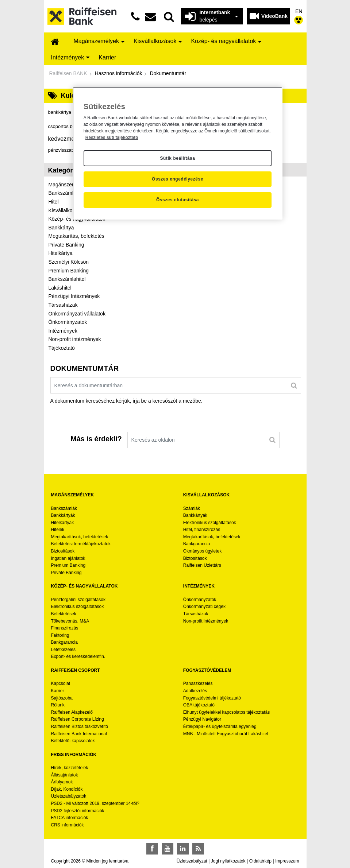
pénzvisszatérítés (70, 150)
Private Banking (66, 245)
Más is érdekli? (96, 439)
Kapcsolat (61, 683)
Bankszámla (62, 193)
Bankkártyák (63, 515)
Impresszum (287, 861)
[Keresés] (294, 385)
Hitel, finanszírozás (202, 530)
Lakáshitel (60, 288)
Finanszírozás (65, 628)
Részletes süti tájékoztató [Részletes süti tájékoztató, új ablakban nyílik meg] (112, 137)
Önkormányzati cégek (204, 607)
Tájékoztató (62, 348)
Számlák (192, 508)
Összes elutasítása (178, 200)
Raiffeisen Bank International (79, 734)
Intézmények (63, 331)
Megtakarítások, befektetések (80, 537)
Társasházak (63, 305)
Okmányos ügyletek (202, 551)
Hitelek (58, 530)
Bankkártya (61, 228)
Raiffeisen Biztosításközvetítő (80, 726)
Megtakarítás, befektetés (76, 236)
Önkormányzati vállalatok (77, 314)
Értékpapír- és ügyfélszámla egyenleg (220, 726)
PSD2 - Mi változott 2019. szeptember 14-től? (95, 803)
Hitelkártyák (63, 523)
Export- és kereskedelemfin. (78, 656)
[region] (178, 153)
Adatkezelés (195, 691)
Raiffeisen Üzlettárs (202, 565)
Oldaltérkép (260, 861)
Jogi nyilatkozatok (228, 861)
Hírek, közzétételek (70, 768)
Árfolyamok (62, 782)
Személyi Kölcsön (69, 262)
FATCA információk (70, 818)
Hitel (54, 202)
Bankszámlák (64, 508)
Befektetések (64, 614)
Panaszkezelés (198, 683)
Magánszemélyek (68, 185)
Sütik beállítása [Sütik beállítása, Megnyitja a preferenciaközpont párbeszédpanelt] (177, 158)
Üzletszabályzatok (69, 796)
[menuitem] (55, 42)
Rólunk (58, 705)
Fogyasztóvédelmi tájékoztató (212, 698)
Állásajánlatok (65, 775)
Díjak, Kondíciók (67, 789)
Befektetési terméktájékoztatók (81, 544)
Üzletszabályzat (192, 861)
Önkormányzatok (68, 322)
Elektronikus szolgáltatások (210, 523)
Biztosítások (63, 551)
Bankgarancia (197, 544)
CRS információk (68, 825)
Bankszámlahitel (67, 279)
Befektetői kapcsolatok (73, 741)
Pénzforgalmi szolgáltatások (78, 600)
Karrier (58, 691)
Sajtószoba (62, 698)
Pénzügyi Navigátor (202, 719)
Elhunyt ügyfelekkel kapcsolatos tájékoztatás (226, 712)
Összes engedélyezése (178, 179)
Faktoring (60, 635)
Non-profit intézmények (75, 339)
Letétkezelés (63, 650)
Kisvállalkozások (67, 210)
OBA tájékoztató (199, 705)
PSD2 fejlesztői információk (78, 811)
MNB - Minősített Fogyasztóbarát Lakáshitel (226, 734)
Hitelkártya (61, 253)
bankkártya (63, 112)
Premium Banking (69, 271)
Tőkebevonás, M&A (70, 621)
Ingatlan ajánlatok (68, 558)
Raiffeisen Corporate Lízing (78, 719)
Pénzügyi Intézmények (74, 296)
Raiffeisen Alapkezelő (72, 712)
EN (299, 11)
